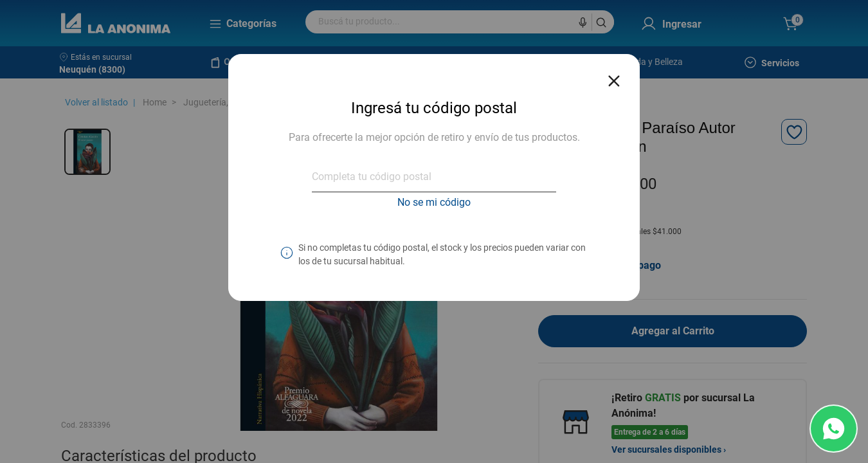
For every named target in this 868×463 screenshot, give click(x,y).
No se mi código (434, 202)
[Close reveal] (614, 77)
